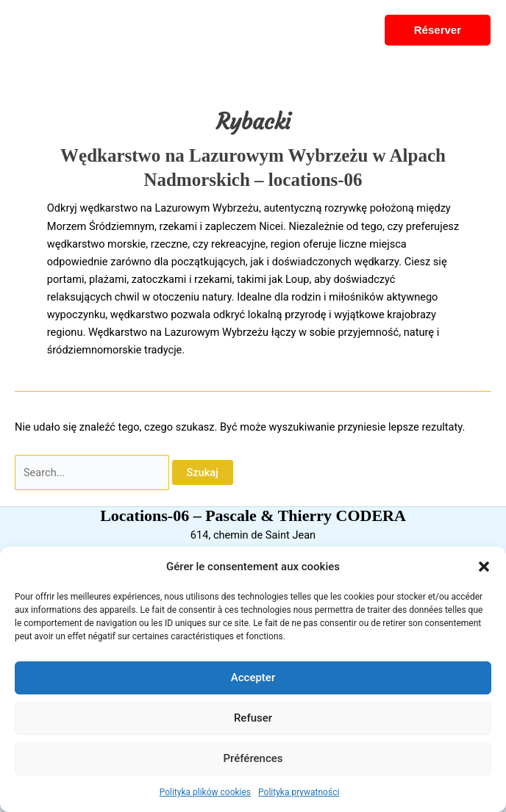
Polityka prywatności (299, 792)
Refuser (253, 718)
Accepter (253, 678)
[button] (484, 567)
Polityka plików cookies (205, 792)
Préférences (253, 758)
